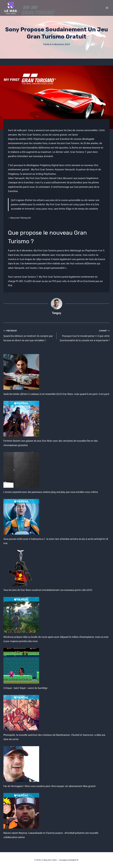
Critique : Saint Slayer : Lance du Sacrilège (25, 688)
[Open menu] (107, 8)
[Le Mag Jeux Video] (11, 8)
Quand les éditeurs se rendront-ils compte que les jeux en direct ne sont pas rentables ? (29, 335)
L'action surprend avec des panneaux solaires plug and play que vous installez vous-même (51, 492)
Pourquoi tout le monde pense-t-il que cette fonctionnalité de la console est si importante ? (84, 335)
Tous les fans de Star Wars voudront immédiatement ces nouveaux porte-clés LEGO (48, 590)
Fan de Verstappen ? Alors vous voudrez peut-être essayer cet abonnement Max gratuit (49, 786)
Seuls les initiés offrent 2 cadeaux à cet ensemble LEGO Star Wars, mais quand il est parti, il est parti (56, 394)
